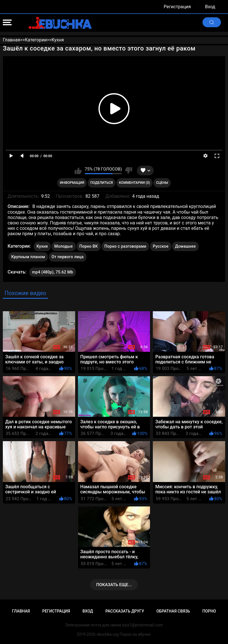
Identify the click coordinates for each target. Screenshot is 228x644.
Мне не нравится (129, 171)
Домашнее (185, 246)
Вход (210, 7)
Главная (21, 611)
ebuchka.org (108, 634)
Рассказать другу (125, 611)
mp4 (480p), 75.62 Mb (53, 272)
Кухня (42, 246)
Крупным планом (28, 257)
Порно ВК (89, 246)
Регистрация (177, 7)
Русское (161, 246)
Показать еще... (114, 585)
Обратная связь (173, 611)
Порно (209, 611)
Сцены (162, 183)
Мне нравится (78, 171)
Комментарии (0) (134, 183)
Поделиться (102, 183)
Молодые (64, 246)
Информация (72, 183)
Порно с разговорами (125, 246)
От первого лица (68, 257)
